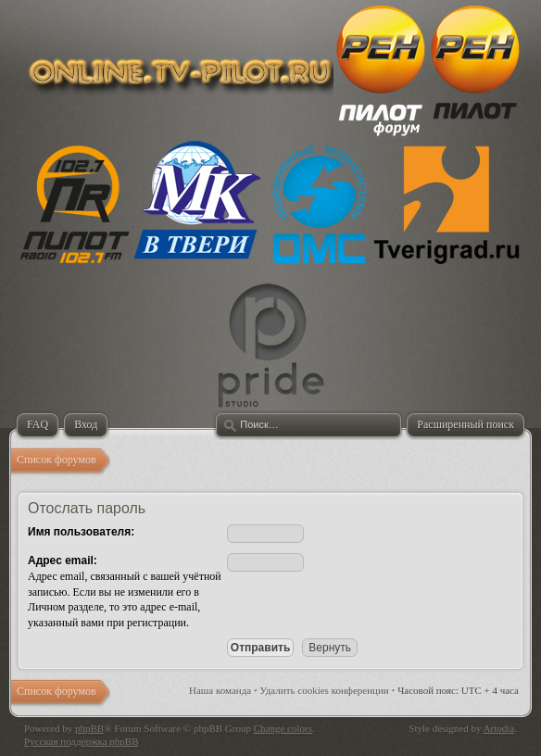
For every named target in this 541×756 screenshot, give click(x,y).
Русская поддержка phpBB (81, 741)
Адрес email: (63, 561)
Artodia (499, 728)
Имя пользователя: (81, 532)
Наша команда (220, 690)
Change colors (283, 728)
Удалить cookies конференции (325, 690)
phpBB (89, 728)
